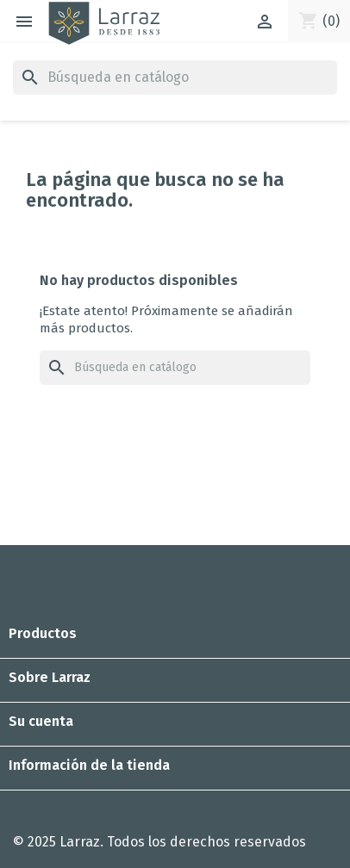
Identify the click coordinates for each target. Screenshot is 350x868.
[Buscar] (175, 77)
